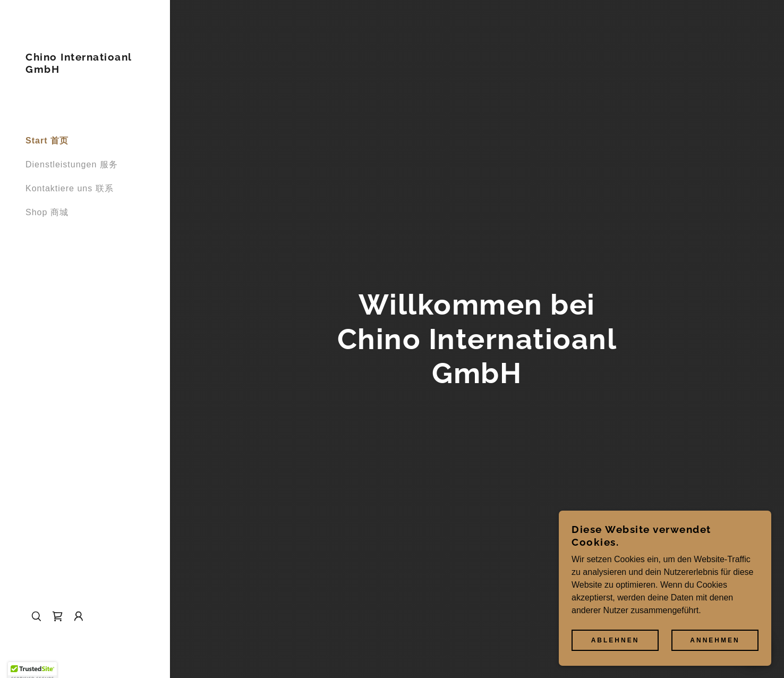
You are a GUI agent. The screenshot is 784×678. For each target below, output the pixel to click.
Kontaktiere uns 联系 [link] (70, 188)
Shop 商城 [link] (47, 212)
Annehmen (715, 640)
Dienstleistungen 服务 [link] (72, 164)
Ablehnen (615, 640)
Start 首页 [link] (47, 141)
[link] (85, 70)
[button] (79, 616)
